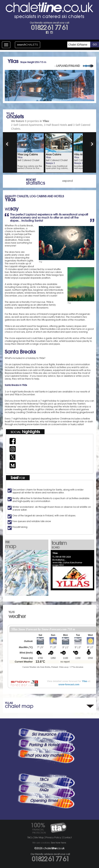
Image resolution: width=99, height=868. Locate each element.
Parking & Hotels (44, 745)
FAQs (44, 790)
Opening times (44, 801)
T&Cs (44, 780)
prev (7, 144)
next (92, 144)
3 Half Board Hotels (56, 125)
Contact (67, 837)
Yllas (85, 681)
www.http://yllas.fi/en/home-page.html (67, 564)
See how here (58, 843)
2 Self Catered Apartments (27, 125)
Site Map (39, 837)
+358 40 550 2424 (62, 557)
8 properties (32, 121)
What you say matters (44, 755)
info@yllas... (60, 560)
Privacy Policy (53, 837)
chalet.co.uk (54, 848)
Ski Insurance (44, 734)
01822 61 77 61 (49, 28)
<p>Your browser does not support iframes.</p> (53, 651)
